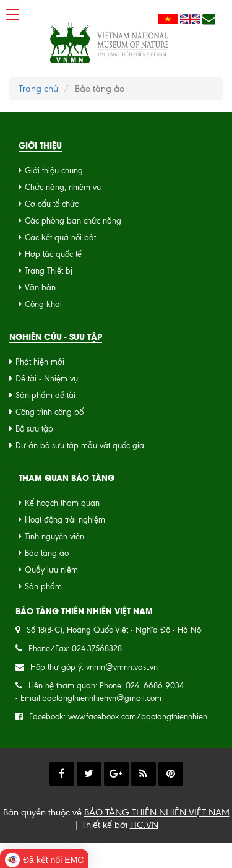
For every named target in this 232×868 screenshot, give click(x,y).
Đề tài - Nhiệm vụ (47, 379)
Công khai (43, 304)
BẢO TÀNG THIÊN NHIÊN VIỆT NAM (157, 812)
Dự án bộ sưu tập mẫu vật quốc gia (80, 445)
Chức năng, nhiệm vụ (63, 187)
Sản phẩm (43, 587)
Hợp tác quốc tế (53, 254)
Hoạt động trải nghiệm (65, 520)
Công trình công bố (49, 412)
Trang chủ (38, 89)
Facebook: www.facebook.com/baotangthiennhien (118, 717)
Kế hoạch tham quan (62, 503)
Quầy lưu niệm (51, 570)
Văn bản (40, 288)
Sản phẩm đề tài (45, 395)
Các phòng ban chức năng (73, 221)
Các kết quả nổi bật (60, 237)
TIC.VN (144, 825)
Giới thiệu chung (54, 171)
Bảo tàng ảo (47, 553)
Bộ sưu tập (34, 429)
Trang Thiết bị (49, 271)
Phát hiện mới (40, 362)
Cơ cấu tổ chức (52, 204)
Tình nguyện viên (54, 536)
